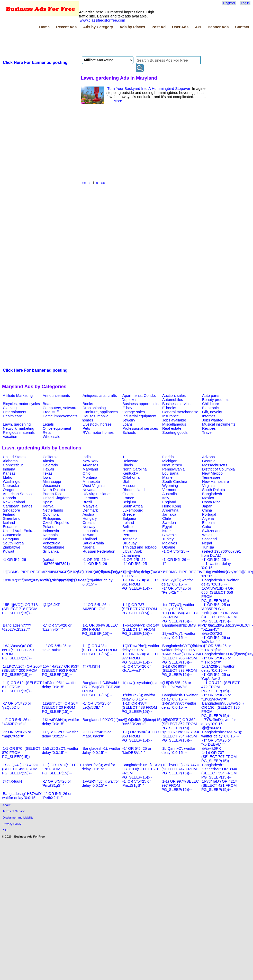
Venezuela (51, 543)
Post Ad (159, 27)
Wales (207, 535)
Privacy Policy (12, 824)
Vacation (10, 437)
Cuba (207, 527)
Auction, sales (174, 396)
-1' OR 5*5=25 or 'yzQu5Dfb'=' (96, 705)
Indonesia (51, 531)
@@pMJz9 (211, 728)
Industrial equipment (139, 416)
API (198, 27)
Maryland (90, 469)
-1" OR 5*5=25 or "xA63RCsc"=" (136, 722)
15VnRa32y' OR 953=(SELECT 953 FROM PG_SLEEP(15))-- (61, 670)
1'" (164, 564)
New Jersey (172, 465)
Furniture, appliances (100, 412)
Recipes (209, 428)
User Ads (180, 27)
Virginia (208, 486)
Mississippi (52, 482)
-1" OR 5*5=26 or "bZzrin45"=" (57, 627)
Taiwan (88, 535)
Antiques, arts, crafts (100, 396)
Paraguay (11, 539)
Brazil (87, 502)
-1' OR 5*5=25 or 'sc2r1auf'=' (56, 648)
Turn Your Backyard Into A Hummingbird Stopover (149, 89)
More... (119, 101)
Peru (126, 535)
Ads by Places (132, 27)
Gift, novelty (212, 412)
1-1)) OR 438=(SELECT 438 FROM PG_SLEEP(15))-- (139, 707)
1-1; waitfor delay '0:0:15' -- (216, 566)
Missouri (129, 486)
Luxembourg (133, 510)
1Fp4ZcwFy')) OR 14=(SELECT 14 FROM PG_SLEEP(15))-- (141, 629)
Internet (209, 416)
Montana (90, 477)
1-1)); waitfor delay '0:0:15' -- (217, 574)
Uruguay (129, 543)
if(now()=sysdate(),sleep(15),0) (148, 683)
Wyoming (170, 486)
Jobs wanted (213, 420)
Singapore (11, 510)
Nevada (89, 490)
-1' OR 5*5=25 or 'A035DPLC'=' (216, 607)
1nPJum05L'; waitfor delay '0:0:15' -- (59, 685)
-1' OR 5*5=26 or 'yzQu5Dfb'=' (17, 705)
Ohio (87, 473)
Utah (126, 482)
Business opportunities (141, 404)
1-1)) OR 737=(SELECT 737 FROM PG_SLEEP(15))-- (139, 609)
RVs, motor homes (98, 433)
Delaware (130, 461)
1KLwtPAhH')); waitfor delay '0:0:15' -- (61, 722)
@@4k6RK (212, 748)
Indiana (9, 469)
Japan (207, 506)
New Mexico (212, 473)
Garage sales (134, 412)
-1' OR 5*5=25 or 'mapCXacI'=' (96, 734)
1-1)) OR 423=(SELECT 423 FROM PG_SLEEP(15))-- (99, 650)
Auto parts (211, 396)
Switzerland (212, 531)
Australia (170, 494)
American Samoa (17, 494)
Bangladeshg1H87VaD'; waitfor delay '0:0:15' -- (22, 796)
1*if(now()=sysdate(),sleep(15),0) (70, 580)
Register (229, 3)
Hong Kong (172, 506)
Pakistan (50, 539)
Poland (49, 527)
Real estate (172, 428)
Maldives (170, 543)
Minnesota (91, 482)
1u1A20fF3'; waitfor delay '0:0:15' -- (218, 668)
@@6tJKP (52, 605)
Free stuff (51, 412)
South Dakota (214, 490)
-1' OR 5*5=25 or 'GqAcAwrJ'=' (216, 677)
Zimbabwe (12, 547)
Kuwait (8, 551)
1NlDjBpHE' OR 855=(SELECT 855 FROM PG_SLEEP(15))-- (220, 617)
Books (88, 404)
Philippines (52, 518)
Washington (13, 482)
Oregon (9, 490)
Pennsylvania (173, 469)
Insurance (170, 416)
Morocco (130, 531)
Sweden (169, 523)
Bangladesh (212, 494)
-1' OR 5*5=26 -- (176, 560)
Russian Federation (99, 551)
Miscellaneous (174, 424)
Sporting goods (175, 433)
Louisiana (170, 473)
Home (44, 27)
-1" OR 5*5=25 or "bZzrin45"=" (216, 627)
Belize (128, 527)
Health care (12, 416)
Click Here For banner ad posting (35, 63)
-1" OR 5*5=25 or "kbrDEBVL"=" (136, 751)
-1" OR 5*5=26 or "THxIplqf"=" (216, 648)
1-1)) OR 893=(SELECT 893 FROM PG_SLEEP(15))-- (179, 670)
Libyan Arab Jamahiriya (132, 553)
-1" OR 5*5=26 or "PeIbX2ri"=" (57, 796)
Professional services (140, 428)
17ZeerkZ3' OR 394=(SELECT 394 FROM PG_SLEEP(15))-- (219, 773)
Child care (211, 404)
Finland (9, 514)
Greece (129, 514)
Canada (9, 498)
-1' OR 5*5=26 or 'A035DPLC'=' (96, 607)
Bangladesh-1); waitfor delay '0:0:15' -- (101, 751)
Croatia (89, 523)
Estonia (208, 523)
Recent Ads (66, 27)
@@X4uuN (12, 781)
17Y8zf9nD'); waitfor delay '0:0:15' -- (219, 722)
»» (103, 183)
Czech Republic (56, 523)
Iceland (9, 523)
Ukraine (169, 547)
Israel (167, 531)
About (7, 805)
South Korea (13, 543)
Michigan (170, 461)
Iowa (47, 477)
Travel (207, 433)
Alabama (10, 461)
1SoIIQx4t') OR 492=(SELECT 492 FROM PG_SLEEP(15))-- (20, 769)
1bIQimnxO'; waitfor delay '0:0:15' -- (178, 751)
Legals (48, 424)
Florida (168, 457)
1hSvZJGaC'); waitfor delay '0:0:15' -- (60, 751)
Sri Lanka (51, 551)
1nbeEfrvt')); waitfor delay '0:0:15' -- (98, 767)
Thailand (90, 539)
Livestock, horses (97, 424)
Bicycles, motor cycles (21, 404)
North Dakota (54, 490)
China (207, 510)
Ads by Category (98, 27)
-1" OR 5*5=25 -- (136, 564)
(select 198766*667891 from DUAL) (221, 553)
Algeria (208, 518)
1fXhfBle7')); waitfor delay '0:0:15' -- (138, 697)
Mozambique (53, 547)
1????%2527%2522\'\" (62, 572)
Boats (47, 404)
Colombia (51, 514)
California (51, 457)
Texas (48, 473)
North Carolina (135, 469)
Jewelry (129, 420)
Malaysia (90, 506)
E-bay (127, 408)
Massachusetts (215, 465)
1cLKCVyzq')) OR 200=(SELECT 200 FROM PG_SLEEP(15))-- (22, 670)
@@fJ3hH (91, 666)
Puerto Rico (53, 494)
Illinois (128, 465)
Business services (177, 404)
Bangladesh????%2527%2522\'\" (17, 627)
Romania (50, 535)
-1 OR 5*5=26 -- (96, 560)
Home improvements (60, 416)
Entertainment (15, 412)
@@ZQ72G (212, 633)
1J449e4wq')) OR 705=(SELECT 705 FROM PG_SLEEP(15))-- (181, 658)
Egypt (167, 527)
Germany (90, 498)
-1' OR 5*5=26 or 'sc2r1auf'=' (216, 640)
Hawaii (48, 469)
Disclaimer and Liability (18, 817)
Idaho (8, 477)
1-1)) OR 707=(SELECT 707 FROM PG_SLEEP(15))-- (219, 757)
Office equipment (57, 428)
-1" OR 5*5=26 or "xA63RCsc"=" (17, 722)
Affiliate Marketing (18, 396)
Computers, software (60, 408)
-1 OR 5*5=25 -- (176, 551)
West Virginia (94, 486)
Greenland (12, 518)
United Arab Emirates (21, 531)
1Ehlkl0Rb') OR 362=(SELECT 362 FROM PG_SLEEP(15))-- (180, 724)
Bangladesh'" (213, 765)
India (87, 457)
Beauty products (216, 400)
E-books (169, 408)
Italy (166, 498)
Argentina (170, 510)
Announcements (56, 396)
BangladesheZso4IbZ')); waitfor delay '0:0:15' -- (222, 734)
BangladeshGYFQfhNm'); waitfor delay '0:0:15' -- (183, 648)
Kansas (9, 473)
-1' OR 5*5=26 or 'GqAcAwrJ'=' (136, 668)
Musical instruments (219, 424)
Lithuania (90, 531)
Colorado (50, 465)
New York (91, 461)
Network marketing (19, 428)
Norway (89, 527)
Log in (245, 3)
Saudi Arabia (93, 543)
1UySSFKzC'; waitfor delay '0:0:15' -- (60, 734)
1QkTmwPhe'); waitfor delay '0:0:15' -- (141, 648)
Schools (129, 433)
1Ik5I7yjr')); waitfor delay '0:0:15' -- (177, 582)
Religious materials (19, 433)
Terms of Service (14, 811)
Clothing (10, 408)
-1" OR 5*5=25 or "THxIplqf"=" (216, 660)
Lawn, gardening (17, 424)
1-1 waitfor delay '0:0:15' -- (136, 574)
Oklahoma (131, 477)
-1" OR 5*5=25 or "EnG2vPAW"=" (216, 697)
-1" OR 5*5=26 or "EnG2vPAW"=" (176, 685)
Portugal (209, 514)
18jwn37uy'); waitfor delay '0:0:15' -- (178, 636)
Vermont (169, 490)
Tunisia (208, 547)
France (128, 498)
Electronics (211, 408)
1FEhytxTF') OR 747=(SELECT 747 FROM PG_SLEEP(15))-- (180, 769)
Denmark (90, 510)
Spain (48, 502)
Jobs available (174, 420)
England (169, 502)
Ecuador (10, 527)
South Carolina (175, 482)
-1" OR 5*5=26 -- (97, 564)
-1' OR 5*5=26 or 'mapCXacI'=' (17, 734)
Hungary (90, 518)
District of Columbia (218, 469)
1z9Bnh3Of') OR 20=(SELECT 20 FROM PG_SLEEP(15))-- (60, 707)
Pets (86, 428)
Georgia (209, 461)
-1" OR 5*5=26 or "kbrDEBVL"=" (216, 742)
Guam (128, 494)
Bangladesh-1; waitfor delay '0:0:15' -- (220, 582)
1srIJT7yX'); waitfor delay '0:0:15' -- (178, 607)
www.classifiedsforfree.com (102, 20)
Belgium (129, 502)
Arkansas (90, 465)
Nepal (207, 543)
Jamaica (169, 514)
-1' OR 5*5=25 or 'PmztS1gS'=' (136, 783)
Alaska (48, 461)
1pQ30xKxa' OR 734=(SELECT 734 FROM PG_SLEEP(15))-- (180, 736)
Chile (166, 518)
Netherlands (53, 510)
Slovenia (169, 535)
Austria (88, 514)
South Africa (133, 506)
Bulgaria (129, 518)
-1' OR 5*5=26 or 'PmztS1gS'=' (56, 783)
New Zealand (14, 502)
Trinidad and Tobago (139, 547)
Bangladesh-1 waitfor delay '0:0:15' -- (180, 697)
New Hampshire (215, 482)
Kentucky (130, 473)
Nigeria (88, 547)
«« (84, 183)
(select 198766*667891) (56, 562)
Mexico (208, 498)
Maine (167, 477)
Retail (47, 433)
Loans (128, 424)
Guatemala (12, 535)
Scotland (209, 539)
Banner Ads (218, 27)
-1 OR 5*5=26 (14, 560)
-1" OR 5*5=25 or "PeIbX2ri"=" (176, 590)
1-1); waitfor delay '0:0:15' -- (97, 582)
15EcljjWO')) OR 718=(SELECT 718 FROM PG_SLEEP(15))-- (21, 609)
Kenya (48, 506)
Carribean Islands (18, 506)
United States (14, 457)
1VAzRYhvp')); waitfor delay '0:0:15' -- (100, 783)
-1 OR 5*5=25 (134, 560)
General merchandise (180, 412)
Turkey (168, 539)
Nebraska (11, 486)
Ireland (128, 523)
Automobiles (173, 400)
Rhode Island (133, 490)
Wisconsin (51, 486)
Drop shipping (94, 408)
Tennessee (211, 477)
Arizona (209, 457)
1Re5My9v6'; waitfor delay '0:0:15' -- (179, 705)
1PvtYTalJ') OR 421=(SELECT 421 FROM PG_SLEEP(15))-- (219, 785)
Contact (242, 27)
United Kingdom (56, 498)
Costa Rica (211, 502)
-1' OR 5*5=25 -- (216, 560)
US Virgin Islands (97, 494)
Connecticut (13, 465)
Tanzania (130, 539)
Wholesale (51, 437)
